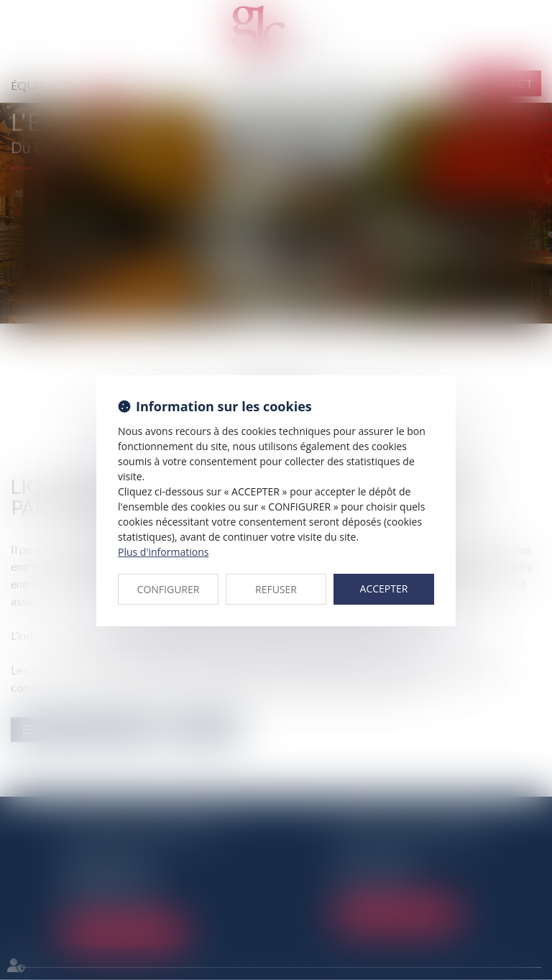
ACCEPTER (384, 589)
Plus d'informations (163, 552)
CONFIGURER (169, 589)
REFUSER (276, 589)
